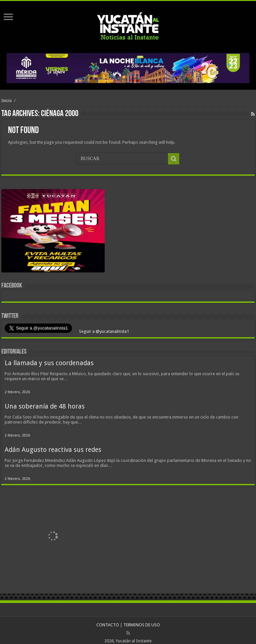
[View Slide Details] (53, 232)
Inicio (7, 101)
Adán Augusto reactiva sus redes (53, 450)
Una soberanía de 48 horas (45, 406)
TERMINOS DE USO (142, 625)
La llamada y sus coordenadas (49, 363)
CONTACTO (108, 625)
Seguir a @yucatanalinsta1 (103, 331)
